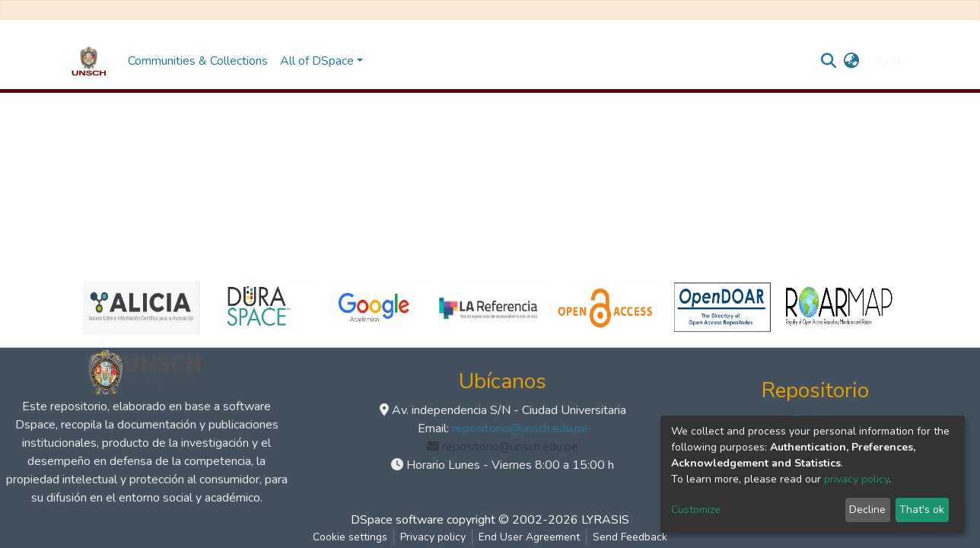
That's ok (922, 510)
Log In (884, 61)
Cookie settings (350, 537)
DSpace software (397, 520)
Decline (867, 510)
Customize (696, 510)
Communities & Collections (198, 61)
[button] (852, 61)
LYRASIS (605, 520)
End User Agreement (529, 537)
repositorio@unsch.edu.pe (520, 429)
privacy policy (856, 479)
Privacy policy (433, 537)
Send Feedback (630, 537)
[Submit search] (829, 61)
